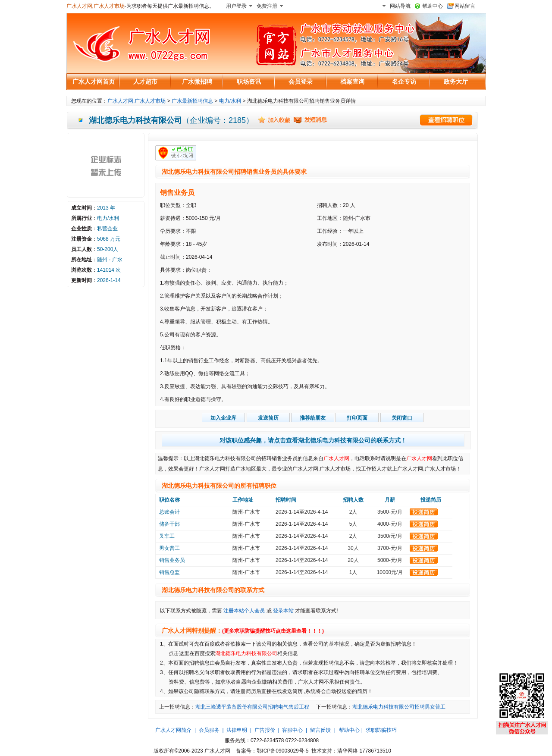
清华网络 (348, 751)
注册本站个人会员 (244, 611)
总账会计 (169, 512)
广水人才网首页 (94, 82)
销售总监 (169, 572)
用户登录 (236, 6)
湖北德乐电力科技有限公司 (246, 653)
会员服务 (209, 730)
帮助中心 (433, 6)
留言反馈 (320, 730)
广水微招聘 (197, 82)
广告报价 (265, 730)
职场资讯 (249, 82)
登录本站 (283, 611)
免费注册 (267, 6)
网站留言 (465, 6)
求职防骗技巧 (381, 730)
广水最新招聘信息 (192, 101)
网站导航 (400, 6)
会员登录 (301, 82)
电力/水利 (230, 101)
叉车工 (167, 536)
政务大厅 (456, 82)
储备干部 (169, 524)
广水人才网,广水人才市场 (96, 6)
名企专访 (404, 82)
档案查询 (352, 82)
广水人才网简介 (173, 730)
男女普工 (169, 548)
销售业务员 (177, 193)
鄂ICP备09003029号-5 (282, 751)
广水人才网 (336, 458)
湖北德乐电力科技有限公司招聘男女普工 (399, 707)
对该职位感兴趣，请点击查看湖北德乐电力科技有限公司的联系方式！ (313, 440)
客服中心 (292, 730)
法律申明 (237, 730)
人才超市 (145, 82)
